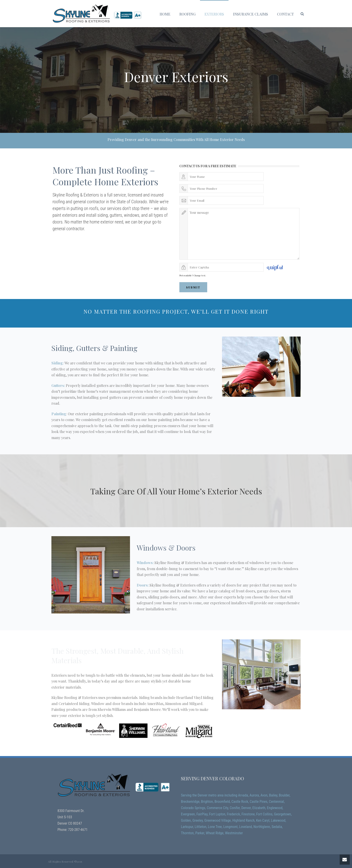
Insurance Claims (251, 14)
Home (165, 14)
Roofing (187, 14)
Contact (285, 14)
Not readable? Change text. (193, 275)
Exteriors (214, 14)
